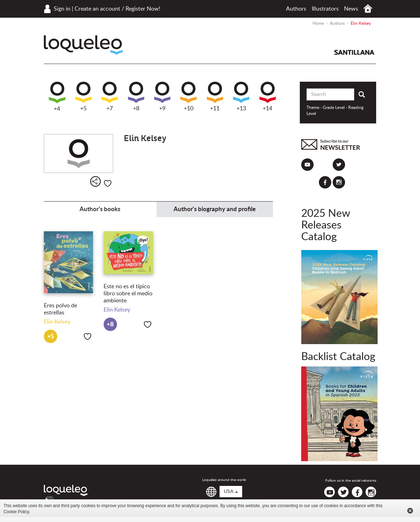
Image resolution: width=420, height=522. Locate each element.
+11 (215, 97)
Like (108, 183)
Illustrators (325, 9)
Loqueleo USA (83, 45)
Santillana (354, 52)
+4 (57, 97)
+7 (110, 97)
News (351, 9)
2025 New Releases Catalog (326, 225)
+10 (188, 97)
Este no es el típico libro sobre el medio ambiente (128, 294)
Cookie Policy (16, 512)
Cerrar (410, 511)
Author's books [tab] (100, 209)
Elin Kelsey (57, 322)
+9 (162, 97)
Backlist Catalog (338, 357)
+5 (83, 97)
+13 (241, 97)
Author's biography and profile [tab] (215, 209)
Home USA (368, 9)
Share (95, 181)
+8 (136, 97)
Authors (296, 9)
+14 (268, 97)
